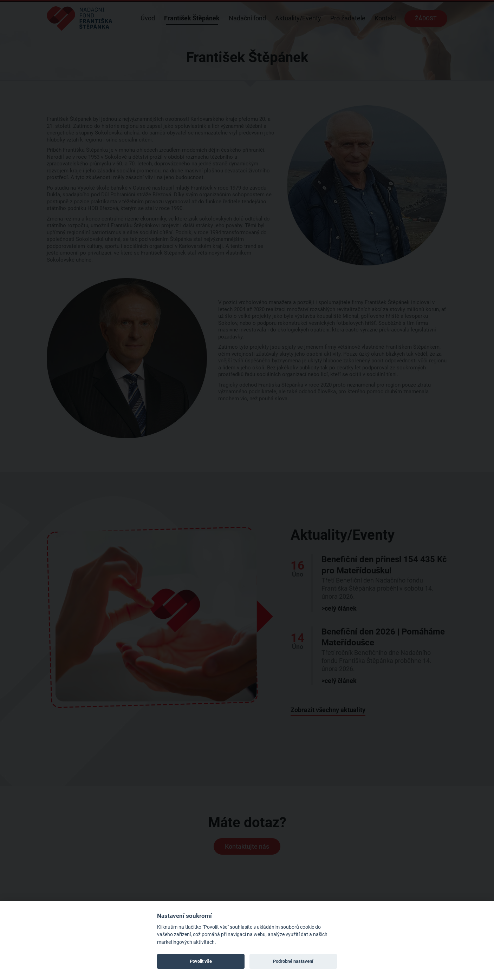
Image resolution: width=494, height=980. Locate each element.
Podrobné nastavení (293, 961)
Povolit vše (201, 961)
